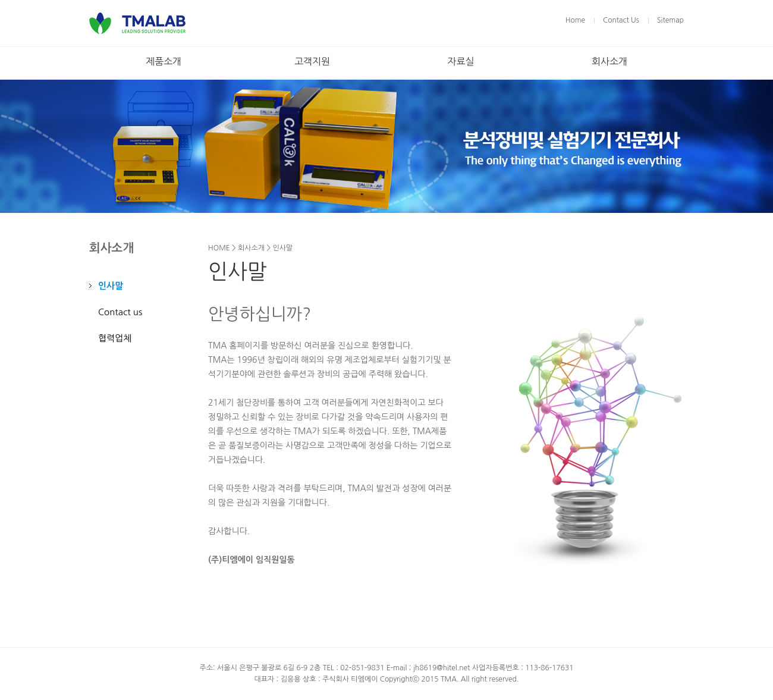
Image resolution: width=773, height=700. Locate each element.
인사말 (111, 286)
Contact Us (621, 20)
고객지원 (312, 61)
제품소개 (164, 61)
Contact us (120, 312)
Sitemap (670, 20)
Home (575, 20)
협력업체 (115, 338)
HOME (219, 248)
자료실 (461, 61)
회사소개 (609, 61)
